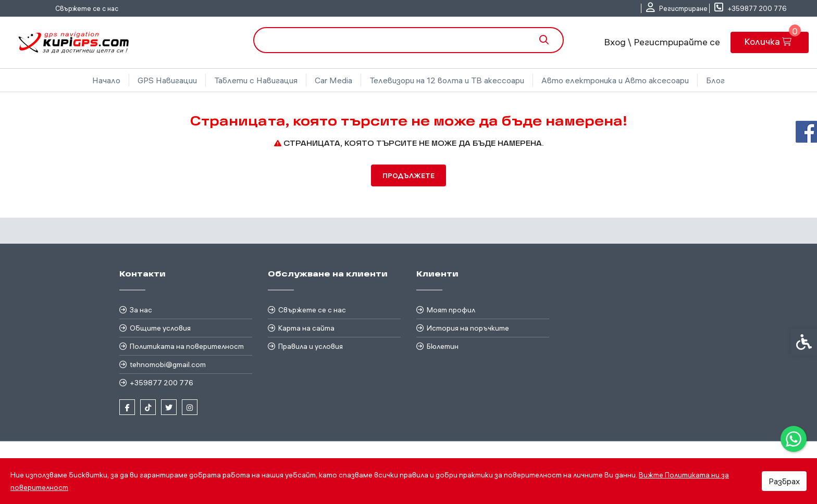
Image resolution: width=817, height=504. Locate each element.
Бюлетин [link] (443, 346)
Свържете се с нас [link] (87, 8)
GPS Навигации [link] (167, 80)
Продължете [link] (408, 175)
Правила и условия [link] (311, 346)
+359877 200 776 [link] (162, 383)
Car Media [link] (333, 80)
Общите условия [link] (160, 328)
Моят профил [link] (451, 310)
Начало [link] (106, 80)
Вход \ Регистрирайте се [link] (662, 42)
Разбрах (784, 481)
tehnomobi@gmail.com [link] (168, 364)
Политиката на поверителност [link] (187, 346)
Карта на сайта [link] (306, 328)
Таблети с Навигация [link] (256, 80)
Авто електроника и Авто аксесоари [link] (615, 80)
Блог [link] (715, 80)
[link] (794, 439)
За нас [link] (141, 310)
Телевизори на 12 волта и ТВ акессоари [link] (447, 80)
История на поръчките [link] (468, 328)
